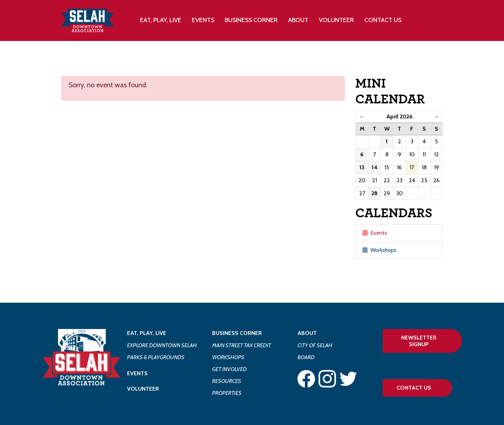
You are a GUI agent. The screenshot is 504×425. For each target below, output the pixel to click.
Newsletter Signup (419, 341)
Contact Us (383, 20)
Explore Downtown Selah (162, 345)
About (307, 333)
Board (306, 357)
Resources (227, 381)
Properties (227, 393)
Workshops (380, 250)
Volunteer (336, 20)
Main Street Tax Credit (241, 345)
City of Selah (315, 345)
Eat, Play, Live (147, 333)
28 (374, 193)
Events (203, 20)
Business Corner (237, 333)
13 (362, 167)
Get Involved (229, 369)
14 (374, 167)
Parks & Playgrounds (156, 357)
